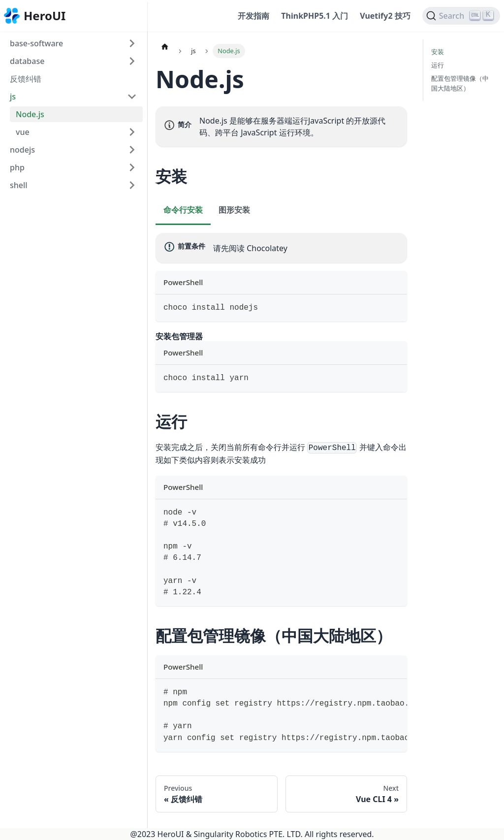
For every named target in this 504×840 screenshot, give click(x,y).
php (17, 167)
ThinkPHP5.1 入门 (315, 16)
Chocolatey (267, 248)
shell (19, 185)
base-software (36, 43)
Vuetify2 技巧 (385, 16)
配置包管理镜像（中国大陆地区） (460, 83)
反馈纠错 (26, 79)
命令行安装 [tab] (183, 210)
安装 (438, 52)
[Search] (461, 16)
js (13, 97)
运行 (438, 65)
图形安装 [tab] (234, 210)
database (27, 61)
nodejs (22, 150)
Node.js (30, 114)
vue (23, 132)
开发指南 (253, 16)
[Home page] (165, 46)
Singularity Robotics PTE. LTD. (248, 834)
